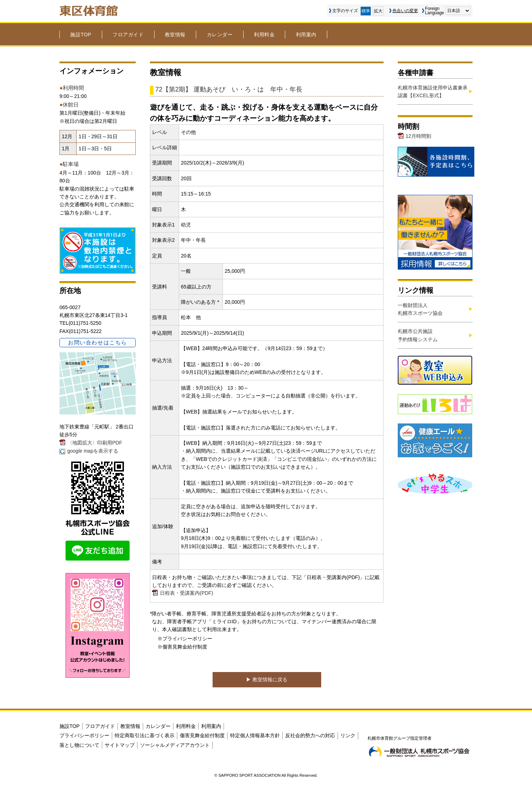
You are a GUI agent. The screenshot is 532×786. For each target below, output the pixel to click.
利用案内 (306, 35)
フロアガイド (128, 35)
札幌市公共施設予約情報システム (418, 335)
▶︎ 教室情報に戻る (267, 680)
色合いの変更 (405, 11)
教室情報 (175, 35)
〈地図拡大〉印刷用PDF (95, 443)
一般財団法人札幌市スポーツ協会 (420, 309)
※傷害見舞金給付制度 (182, 647)
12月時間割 (418, 136)
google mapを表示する (93, 451)
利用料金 (264, 35)
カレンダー (220, 35)
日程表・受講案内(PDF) (186, 593)
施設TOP (81, 35)
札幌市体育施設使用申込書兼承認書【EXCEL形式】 (433, 92)
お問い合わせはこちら (97, 342)
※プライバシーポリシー (185, 639)
